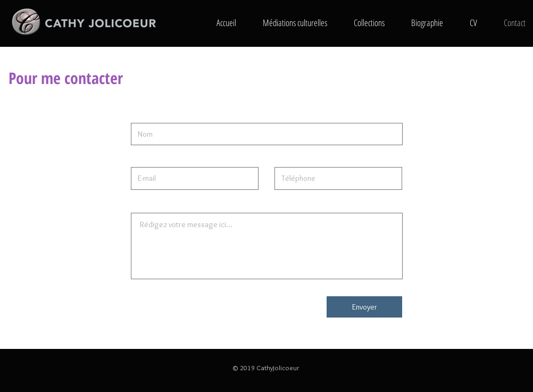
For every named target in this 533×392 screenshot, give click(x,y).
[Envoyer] (364, 307)
